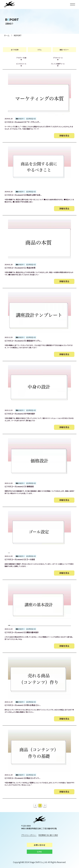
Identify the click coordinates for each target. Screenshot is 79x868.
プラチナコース (58, 59)
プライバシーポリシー (29, 835)
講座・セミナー (64, 50)
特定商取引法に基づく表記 (48, 835)
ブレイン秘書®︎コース (58, 65)
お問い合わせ (39, 845)
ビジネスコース (21, 65)
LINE (39, 852)
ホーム (7, 35)
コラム (39, 50)
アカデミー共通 (21, 59)
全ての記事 (15, 50)
